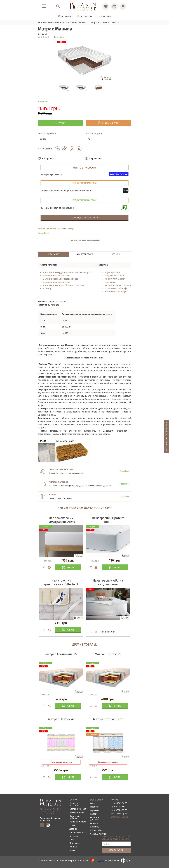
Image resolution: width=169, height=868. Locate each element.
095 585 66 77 (121, 803)
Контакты (95, 827)
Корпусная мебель (75, 817)
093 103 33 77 (120, 807)
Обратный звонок (120, 817)
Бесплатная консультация (166, 436)
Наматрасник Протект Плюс (108, 520)
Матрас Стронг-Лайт (108, 719)
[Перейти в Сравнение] (114, 6)
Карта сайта (96, 830)
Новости (94, 807)
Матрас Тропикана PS (61, 654)
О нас (93, 803)
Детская (73, 829)
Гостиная (74, 836)
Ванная (73, 847)
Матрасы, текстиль (74, 804)
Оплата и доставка (95, 819)
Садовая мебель (78, 833)
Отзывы (94, 823)
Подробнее (43, 233)
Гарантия (95, 810)
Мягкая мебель (77, 813)
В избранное (48, 159)
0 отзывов (59, 37)
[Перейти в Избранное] (106, 6)
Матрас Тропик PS (108, 654)
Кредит (94, 814)
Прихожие (75, 843)
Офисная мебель (78, 822)
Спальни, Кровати (78, 809)
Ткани (72, 825)
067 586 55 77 (120, 810)
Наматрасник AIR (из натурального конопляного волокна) (108, 584)
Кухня (72, 840)
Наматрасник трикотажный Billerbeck (61, 582)
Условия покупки (99, 834)
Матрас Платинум (61, 719)
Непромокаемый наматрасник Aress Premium (61, 522)
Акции (72, 850)
